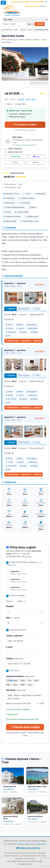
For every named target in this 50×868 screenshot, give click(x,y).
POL (31, 685)
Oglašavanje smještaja (28, 848)
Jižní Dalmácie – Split (10, 30)
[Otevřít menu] (3, 3)
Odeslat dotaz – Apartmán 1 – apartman (24, 341)
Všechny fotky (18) (39, 83)
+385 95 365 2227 (14, 152)
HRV (24, 685)
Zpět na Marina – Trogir (12, 184)
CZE (9, 681)
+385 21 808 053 (13, 149)
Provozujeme (9, 853)
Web (36, 162)
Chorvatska (15, 856)
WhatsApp (15, 157)
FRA (9, 685)
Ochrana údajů (23, 844)
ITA (31, 681)
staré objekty (12, 861)
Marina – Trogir (26, 30)
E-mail (10, 647)
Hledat (40, 24)
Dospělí (10, 606)
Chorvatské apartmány (25, 864)
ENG (16, 681)
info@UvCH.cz (41, 844)
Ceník (36, 309)
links (24, 861)
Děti (13, 618)
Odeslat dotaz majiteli (25, 727)
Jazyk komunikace (20, 676)
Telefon (15, 659)
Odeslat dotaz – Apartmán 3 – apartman (24, 474)
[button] (25, 175)
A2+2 (22, 99)
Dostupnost (24, 309)
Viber (36, 157)
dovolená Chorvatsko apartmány (25, 853)
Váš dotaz (16, 690)
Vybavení (10, 309)
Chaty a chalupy (30, 859)
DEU (24, 681)
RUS (16, 685)
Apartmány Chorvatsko (34, 861)
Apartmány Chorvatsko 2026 (30, 856)
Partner (20, 861)
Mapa (15, 162)
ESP (38, 681)
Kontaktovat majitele (25, 125)
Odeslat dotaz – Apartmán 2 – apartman (24, 408)
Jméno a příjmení (15, 636)
